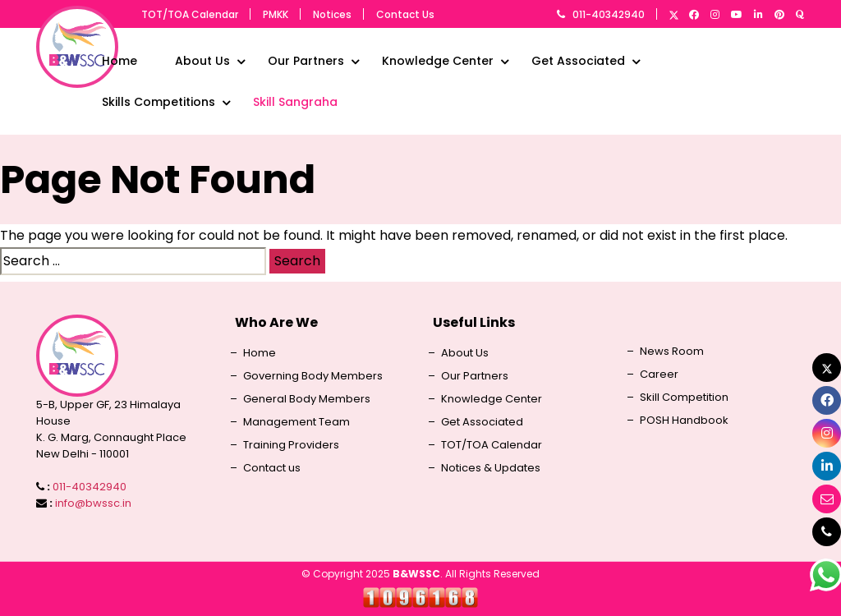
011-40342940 (609, 14)
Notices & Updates (491, 468)
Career (659, 375)
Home (119, 61)
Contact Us (405, 14)
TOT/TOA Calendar (190, 14)
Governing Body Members (313, 376)
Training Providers (291, 445)
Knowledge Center (438, 61)
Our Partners (306, 61)
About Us (202, 61)
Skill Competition (684, 398)
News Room (672, 352)
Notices (332, 14)
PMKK (276, 14)
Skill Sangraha (295, 102)
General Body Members (307, 399)
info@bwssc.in (93, 503)
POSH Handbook (684, 421)
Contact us (272, 468)
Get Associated (578, 61)
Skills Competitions (159, 102)
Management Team (296, 422)
